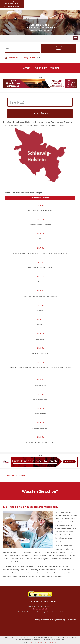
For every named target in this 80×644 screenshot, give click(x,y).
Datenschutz (44, 620)
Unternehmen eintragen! (40, 198)
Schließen (53, 642)
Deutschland (12, 58)
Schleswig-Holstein (28, 58)
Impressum (72, 620)
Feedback (35, 620)
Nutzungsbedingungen (58, 620)
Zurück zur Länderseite (15, 476)
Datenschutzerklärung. (38, 642)
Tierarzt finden (59, 48)
